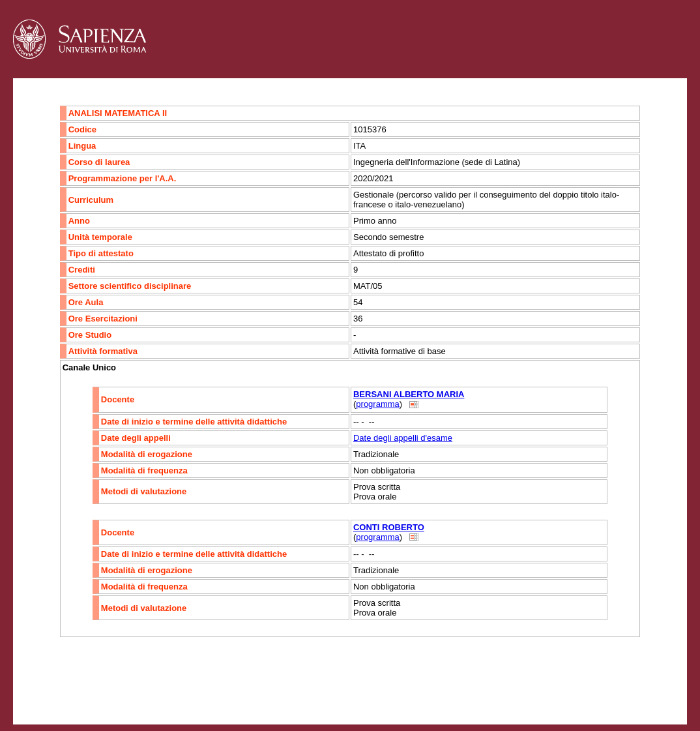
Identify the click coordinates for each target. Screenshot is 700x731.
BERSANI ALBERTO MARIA (409, 394)
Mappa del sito (155, 689)
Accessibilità (95, 689)
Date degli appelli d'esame (403, 438)
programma (377, 404)
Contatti (47, 689)
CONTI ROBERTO (389, 527)
